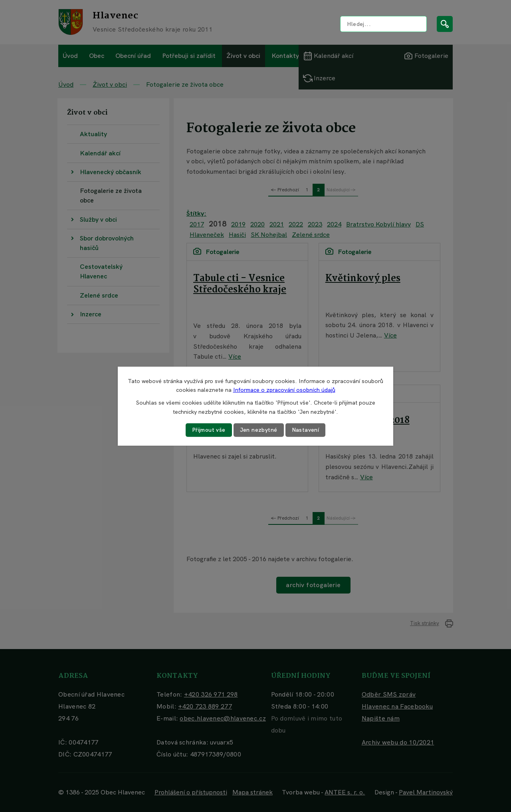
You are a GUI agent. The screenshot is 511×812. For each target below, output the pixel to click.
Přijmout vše (209, 430)
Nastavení (306, 430)
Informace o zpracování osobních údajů (284, 390)
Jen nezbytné (259, 430)
